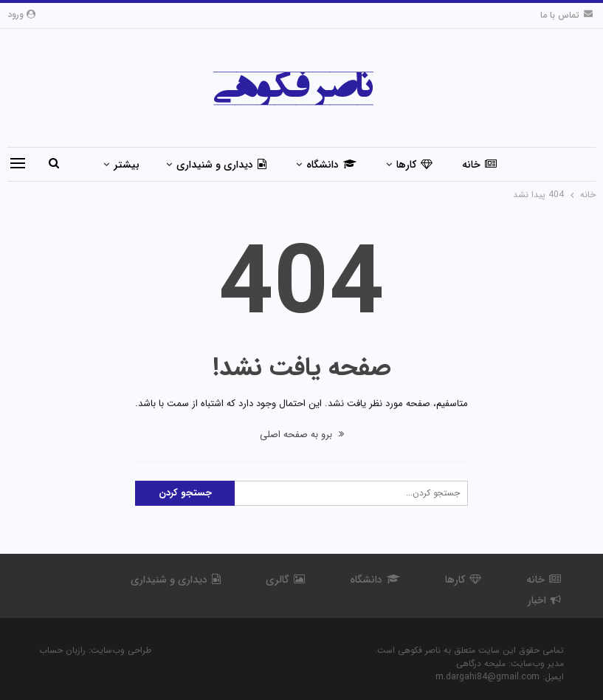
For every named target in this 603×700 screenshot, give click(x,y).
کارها (414, 165)
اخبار (544, 600)
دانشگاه (331, 165)
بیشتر (127, 165)
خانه (479, 165)
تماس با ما (566, 15)
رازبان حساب (62, 650)
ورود (21, 14)
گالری (285, 580)
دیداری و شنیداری (221, 165)
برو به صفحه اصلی (302, 435)
